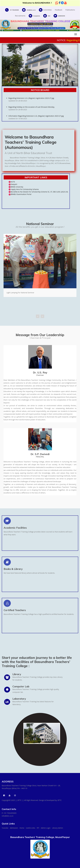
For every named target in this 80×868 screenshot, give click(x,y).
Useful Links (31, 828)
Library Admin (58, 828)
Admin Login (46, 828)
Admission (14, 828)
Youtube (5, 828)
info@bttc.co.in (8, 816)
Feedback (59, 10)
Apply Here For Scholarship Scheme (25, 189)
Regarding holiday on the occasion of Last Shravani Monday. (42, 112)
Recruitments (20, 16)
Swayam (14, 184)
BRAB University (17, 187)
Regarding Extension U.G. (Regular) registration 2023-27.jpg (42, 103)
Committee (45, 10)
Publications (70, 10)
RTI (38, 828)
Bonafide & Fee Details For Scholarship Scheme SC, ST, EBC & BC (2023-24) (39, 192)
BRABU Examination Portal (21, 194)
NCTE (13, 182)
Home (22, 828)
